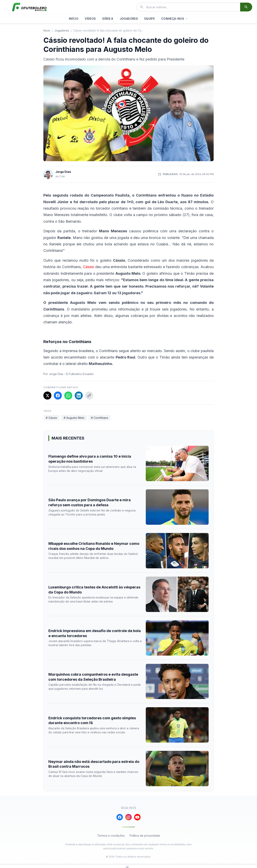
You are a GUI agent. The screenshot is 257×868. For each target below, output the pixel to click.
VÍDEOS (90, 19)
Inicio (47, 30)
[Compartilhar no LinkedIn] (79, 396)
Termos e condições (111, 836)
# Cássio (52, 418)
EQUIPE (150, 19)
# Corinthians (100, 418)
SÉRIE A (108, 19)
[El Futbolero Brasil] (29, 7)
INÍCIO (74, 19)
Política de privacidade (145, 836)
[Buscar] (246, 7)
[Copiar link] (89, 396)
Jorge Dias (63, 172)
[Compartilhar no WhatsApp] (68, 396)
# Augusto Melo (74, 418)
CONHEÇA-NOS (175, 19)
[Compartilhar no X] (47, 396)
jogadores (62, 30)
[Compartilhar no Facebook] (58, 396)
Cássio (89, 267)
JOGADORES (129, 19)
